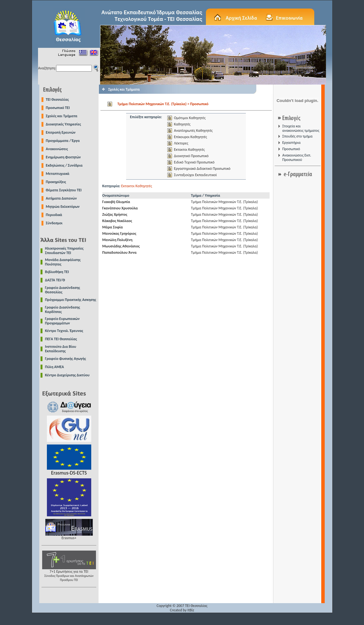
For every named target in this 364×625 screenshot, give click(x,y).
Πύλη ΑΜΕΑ (54, 367)
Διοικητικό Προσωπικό (191, 156)
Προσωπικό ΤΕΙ (58, 108)
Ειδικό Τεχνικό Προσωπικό (194, 162)
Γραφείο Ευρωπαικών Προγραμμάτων (62, 321)
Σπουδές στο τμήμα (297, 136)
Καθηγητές (182, 124)
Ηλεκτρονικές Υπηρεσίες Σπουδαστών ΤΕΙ (64, 251)
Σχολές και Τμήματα (62, 116)
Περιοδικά (54, 215)
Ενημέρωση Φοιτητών (63, 157)
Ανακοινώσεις (57, 149)
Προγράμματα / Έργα (63, 141)
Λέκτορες (181, 143)
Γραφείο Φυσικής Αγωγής (65, 359)
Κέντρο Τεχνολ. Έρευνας (64, 331)
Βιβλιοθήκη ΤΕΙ (57, 272)
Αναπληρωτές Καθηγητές (193, 131)
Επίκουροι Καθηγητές (190, 137)
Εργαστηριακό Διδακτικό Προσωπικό (202, 169)
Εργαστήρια (291, 143)
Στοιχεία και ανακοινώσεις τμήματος (301, 128)
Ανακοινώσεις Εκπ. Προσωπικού (297, 157)
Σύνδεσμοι (54, 223)
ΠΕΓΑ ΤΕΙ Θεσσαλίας (61, 339)
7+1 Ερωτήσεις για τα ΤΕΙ (69, 574)
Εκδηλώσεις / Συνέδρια (64, 165)
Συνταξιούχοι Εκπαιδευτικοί (195, 175)
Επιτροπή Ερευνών (61, 132)
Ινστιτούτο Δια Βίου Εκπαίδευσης (61, 349)
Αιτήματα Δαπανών (61, 198)
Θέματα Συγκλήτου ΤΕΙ (64, 190)
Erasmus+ (69, 536)
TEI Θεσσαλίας (57, 99)
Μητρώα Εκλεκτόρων (63, 207)
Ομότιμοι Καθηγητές (190, 118)
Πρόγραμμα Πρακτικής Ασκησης (70, 300)
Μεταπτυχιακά (58, 174)
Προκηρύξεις (56, 182)
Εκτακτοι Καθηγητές (189, 150)
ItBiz (191, 610)
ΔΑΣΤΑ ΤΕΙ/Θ (55, 280)
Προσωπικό (291, 149)
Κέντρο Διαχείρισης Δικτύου (67, 375)
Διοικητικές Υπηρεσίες (64, 124)
